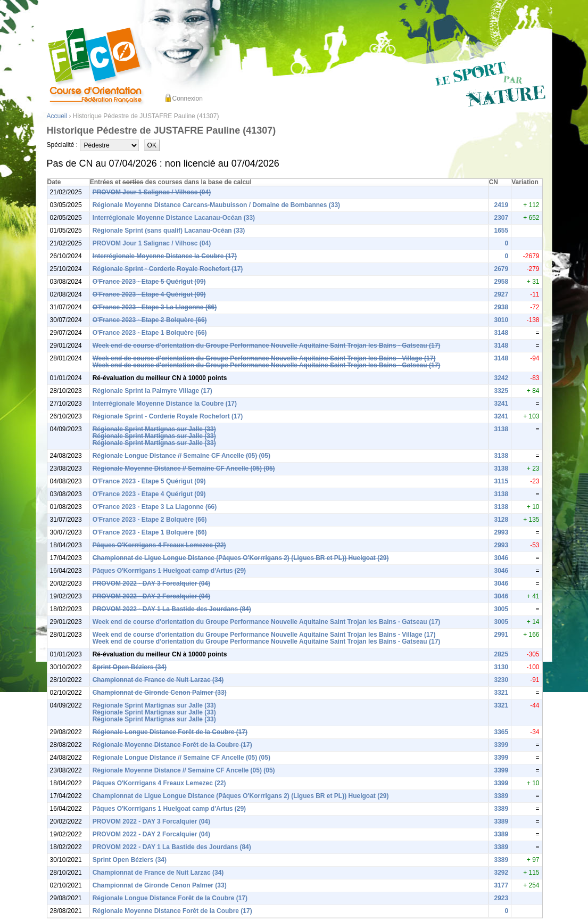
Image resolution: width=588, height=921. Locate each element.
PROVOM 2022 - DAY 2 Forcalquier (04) (151, 596)
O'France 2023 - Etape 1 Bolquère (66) (150, 333)
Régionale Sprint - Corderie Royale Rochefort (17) (168, 269)
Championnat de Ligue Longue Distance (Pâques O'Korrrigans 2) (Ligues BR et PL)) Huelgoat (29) (241, 558)
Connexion (188, 98)
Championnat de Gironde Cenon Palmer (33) (160, 693)
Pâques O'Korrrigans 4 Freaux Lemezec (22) (159, 545)
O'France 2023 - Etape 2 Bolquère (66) (150, 320)
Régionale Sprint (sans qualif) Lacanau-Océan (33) (169, 231)
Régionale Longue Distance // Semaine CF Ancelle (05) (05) (181, 456)
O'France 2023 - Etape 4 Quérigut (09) (149, 294)
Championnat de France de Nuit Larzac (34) (158, 680)
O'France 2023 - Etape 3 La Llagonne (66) (155, 307)
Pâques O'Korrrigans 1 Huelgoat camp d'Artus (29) (169, 571)
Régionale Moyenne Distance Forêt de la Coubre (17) (172, 745)
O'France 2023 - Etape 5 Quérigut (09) (149, 282)
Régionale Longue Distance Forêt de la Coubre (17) (170, 732)
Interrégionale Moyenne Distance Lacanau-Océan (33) (174, 218)
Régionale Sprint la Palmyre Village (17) (152, 391)
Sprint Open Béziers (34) (130, 667)
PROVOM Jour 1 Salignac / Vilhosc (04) (152, 192)
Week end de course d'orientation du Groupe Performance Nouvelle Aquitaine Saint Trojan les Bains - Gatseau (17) (267, 346)
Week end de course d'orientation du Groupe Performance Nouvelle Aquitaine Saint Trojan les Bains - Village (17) (264, 358)
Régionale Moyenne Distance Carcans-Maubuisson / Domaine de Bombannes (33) (216, 205)
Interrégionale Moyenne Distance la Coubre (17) (165, 256)
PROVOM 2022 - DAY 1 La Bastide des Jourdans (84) (172, 609)
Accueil (57, 116)
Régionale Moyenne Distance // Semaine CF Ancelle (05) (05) (184, 468)
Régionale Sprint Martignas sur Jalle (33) (154, 429)
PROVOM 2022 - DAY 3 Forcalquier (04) (151, 583)
